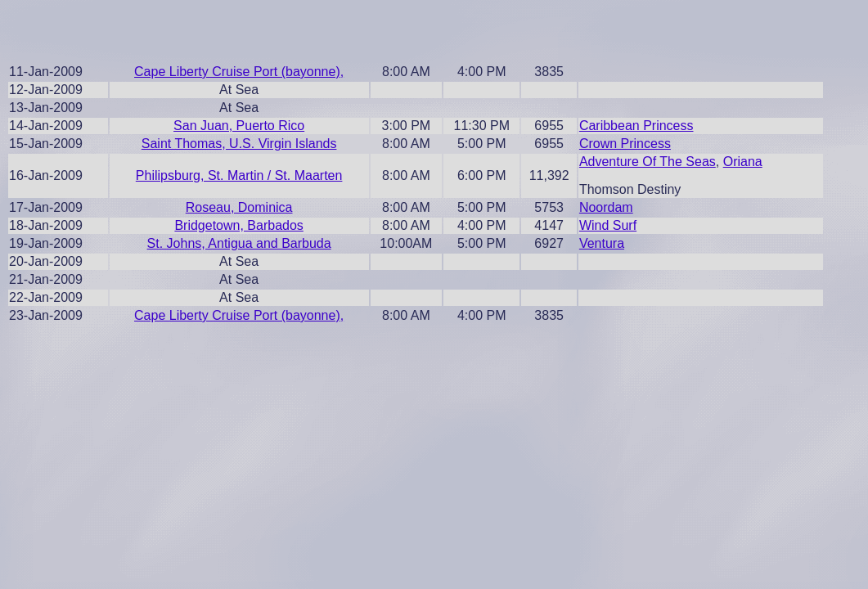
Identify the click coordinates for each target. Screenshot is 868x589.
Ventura (602, 243)
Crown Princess (625, 144)
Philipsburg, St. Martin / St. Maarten (239, 175)
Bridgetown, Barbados (238, 225)
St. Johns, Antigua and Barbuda (239, 243)
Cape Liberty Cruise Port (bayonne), (239, 72)
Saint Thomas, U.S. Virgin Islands (239, 144)
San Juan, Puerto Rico (239, 126)
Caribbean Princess (636, 126)
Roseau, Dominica (239, 207)
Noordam (606, 207)
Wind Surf (608, 225)
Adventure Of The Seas (648, 162)
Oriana (743, 162)
